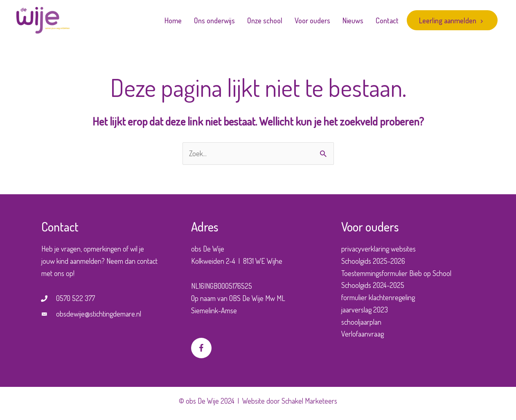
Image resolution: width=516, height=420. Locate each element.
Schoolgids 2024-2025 (373, 285)
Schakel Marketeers (309, 401)
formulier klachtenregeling (378, 297)
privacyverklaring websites (379, 249)
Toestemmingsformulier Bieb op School (396, 273)
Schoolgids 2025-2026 (373, 261)
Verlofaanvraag (363, 334)
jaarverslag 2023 (365, 310)
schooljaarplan (361, 322)
